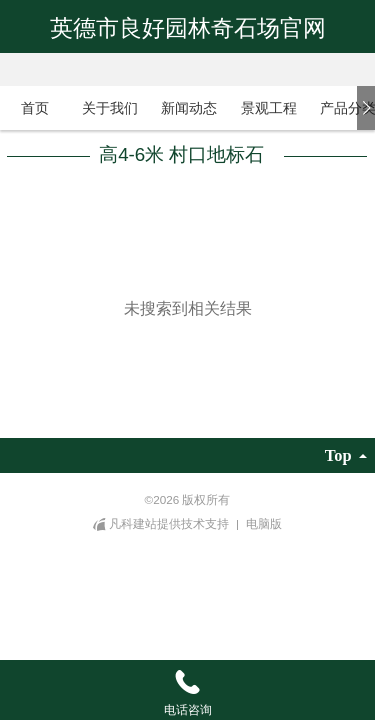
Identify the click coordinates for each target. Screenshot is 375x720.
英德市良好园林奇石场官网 (188, 28)
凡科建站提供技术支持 (162, 523)
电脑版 (264, 523)
